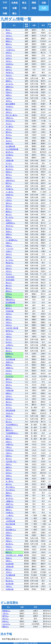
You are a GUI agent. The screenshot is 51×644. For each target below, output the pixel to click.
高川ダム (9, 578)
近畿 (15, 8)
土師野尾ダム (10, 223)
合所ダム (9, 53)
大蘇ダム (9, 337)
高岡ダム (9, 464)
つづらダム (10, 249)
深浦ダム (9, 186)
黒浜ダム (9, 268)
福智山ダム (10, 39)
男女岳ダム (10, 263)
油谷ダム (9, 317)
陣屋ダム (9, 41)
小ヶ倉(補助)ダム (12, 240)
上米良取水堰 (10, 521)
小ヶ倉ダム (10, 192)
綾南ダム (9, 467)
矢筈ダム (9, 129)
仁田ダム (9, 200)
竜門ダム (9, 175)
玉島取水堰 (10, 161)
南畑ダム (9, 81)
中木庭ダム (10, 189)
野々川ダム (10, 217)
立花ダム (9, 527)
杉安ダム (9, 518)
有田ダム (9, 172)
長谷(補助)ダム (11, 530)
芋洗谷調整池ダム (12, 425)
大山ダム (9, 371)
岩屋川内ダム (10, 180)
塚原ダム (9, 493)
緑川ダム (9, 305)
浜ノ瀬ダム (10, 481)
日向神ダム (10, 64)
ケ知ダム (9, 197)
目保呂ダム (10, 195)
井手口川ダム (10, 121)
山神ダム (9, 58)
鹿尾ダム (9, 237)
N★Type (35, 643)
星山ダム (9, 427)
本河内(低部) (10, 280)
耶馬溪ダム (10, 354)
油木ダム (9, 70)
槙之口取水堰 (10, 524)
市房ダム (9, 322)
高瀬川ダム (10, 362)
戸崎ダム (9, 447)
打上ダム (9, 163)
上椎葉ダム (10, 501)
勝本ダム (9, 288)
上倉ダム (9, 98)
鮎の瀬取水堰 (10, 146)
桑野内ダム (10, 430)
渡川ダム (9, 459)
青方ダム (9, 206)
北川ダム (9, 408)
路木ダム (9, 351)
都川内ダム (10, 169)
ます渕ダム (10, 78)
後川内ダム (10, 152)
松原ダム (9, 356)
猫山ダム (9, 214)
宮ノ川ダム (10, 260)
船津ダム (9, 212)
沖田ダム (9, 541)
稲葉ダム (9, 393)
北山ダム (9, 141)
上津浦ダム (10, 345)
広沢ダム (9, 473)
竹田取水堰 (10, 390)
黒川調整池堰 (10, 302)
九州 (44, 8)
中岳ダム (9, 547)
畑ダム (8, 30)
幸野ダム (9, 320)
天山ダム (9, 124)
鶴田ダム (9, 552)
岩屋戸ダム (10, 504)
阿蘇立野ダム (10, 300)
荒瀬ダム (9, 558)
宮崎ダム (9, 243)
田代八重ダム (10, 487)
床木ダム (9, 405)
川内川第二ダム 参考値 (14, 555)
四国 (34, 8)
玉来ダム (9, 396)
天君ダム (9, 314)
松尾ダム (9, 442)
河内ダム (9, 101)
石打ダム (9, 339)
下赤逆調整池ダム (12, 433)
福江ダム (9, 209)
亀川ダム (9, 348)
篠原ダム (9, 379)
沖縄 (5, 13)
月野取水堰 (10, 567)
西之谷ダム (10, 581)
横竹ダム (9, 183)
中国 (24, 8)
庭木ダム (9, 132)
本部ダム (9, 112)
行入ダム (9, 419)
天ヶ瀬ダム (10, 126)
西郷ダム (9, 510)
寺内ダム (9, 61)
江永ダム (9, 266)
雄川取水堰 (10, 584)
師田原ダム (10, 399)
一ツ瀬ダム (10, 515)
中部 (5, 8)
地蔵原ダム (10, 368)
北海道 (15, 3)
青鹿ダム (9, 538)
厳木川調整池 (10, 104)
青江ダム (9, 422)
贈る (15, 13)
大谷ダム (9, 334)
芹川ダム (9, 382)
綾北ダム (9, 484)
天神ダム (9, 476)
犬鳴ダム (9, 33)
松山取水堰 (10, 564)
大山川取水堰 (10, 359)
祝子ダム (9, 436)
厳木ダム (9, 109)
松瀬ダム (9, 67)
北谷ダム (9, 75)
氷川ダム (9, 342)
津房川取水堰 (10, 410)
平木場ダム (10, 107)
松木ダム (9, 374)
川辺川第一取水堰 (12, 328)
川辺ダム (9, 572)
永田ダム (9, 257)
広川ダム (9, 55)
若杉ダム (9, 385)
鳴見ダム (9, 291)
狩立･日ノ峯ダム (12, 115)
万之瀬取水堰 (10, 575)
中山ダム (9, 274)
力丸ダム (9, 36)
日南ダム (9, 535)
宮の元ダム (10, 498)
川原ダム (9, 453)
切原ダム (9, 456)
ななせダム (10, 376)
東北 (24, 3)
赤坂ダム (9, 178)
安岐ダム (9, 416)
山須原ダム (10, 507)
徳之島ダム (10, 544)
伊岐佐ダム (10, 118)
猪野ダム (9, 90)
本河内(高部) (10, 277)
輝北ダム (9, 569)
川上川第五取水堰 (12, 149)
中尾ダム (9, 246)
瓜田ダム (9, 470)
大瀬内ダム (10, 444)
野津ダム (9, 388)
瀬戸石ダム (10, 331)
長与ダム (9, 229)
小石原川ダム (10, 50)
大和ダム (9, 586)
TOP (5, 3)
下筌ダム (9, 294)
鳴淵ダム (9, 95)
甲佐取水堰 (10, 311)
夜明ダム (9, 365)
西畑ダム (9, 439)
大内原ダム (10, 513)
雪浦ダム (9, 232)
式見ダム (9, 271)
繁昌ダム (9, 138)
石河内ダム (10, 450)
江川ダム (9, 47)
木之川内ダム (10, 490)
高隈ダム (9, 561)
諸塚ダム (9, 496)
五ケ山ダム (10, 84)
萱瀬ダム (9, 220)
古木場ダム (10, 155)
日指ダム (9, 158)
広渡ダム (9, 533)
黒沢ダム (9, 402)
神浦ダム (9, 234)
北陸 (44, 3)
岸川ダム (9, 135)
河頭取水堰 (10, 589)
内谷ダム (9, 325)
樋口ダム (9, 286)
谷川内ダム (10, 550)
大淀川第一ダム (11, 462)
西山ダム (9, 283)
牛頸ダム (9, 92)
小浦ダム (9, 251)
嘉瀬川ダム (10, 143)
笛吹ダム (9, 203)
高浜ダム (9, 254)
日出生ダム (10, 413)
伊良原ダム (10, 73)
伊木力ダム (10, 226)
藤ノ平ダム (10, 166)
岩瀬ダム (9, 479)
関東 (34, 3)
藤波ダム (9, 44)
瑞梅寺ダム (10, 87)
